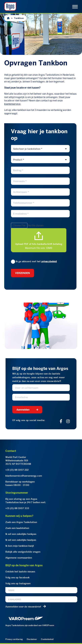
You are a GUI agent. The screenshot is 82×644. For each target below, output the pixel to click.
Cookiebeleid (47, 639)
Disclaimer (32, 639)
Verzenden (23, 273)
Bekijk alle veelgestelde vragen (23, 552)
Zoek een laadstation (17, 528)
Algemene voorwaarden (19, 558)
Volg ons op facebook (17, 577)
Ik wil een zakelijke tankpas (21, 534)
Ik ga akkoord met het (34, 261)
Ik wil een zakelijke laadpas (21, 540)
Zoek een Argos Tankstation (21, 522)
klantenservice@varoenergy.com (24, 476)
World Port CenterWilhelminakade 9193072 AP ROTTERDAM (18, 460)
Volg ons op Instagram (18, 583)
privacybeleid (49, 261)
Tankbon (19, 18)
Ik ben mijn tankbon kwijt (20, 546)
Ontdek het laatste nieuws (20, 572)
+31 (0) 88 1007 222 (17, 470)
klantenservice (12, 104)
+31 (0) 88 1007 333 (17, 508)
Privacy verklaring (14, 639)
